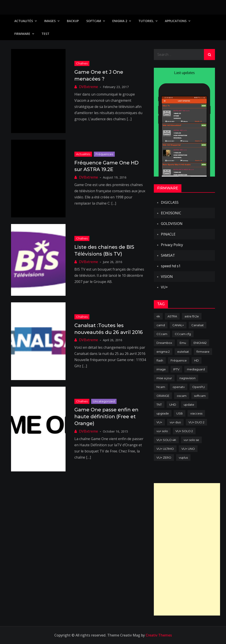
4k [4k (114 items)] (158, 316)
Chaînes (82, 63)
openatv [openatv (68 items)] (179, 387)
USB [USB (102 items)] (180, 413)
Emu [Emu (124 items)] (183, 343)
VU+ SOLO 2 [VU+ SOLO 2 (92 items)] (184, 431)
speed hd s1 (171, 266)
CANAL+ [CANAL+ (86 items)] (178, 325)
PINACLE (168, 234)
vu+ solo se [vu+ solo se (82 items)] (191, 440)
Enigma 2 (120, 21)
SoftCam (94, 21)
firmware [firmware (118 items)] (203, 352)
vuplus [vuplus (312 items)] (183, 458)
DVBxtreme (89, 87)
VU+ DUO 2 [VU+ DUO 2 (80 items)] (196, 422)
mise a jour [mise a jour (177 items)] (164, 378)
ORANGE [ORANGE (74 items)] (163, 396)
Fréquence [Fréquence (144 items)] (179, 360)
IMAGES (50, 21)
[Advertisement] (187, 549)
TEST (45, 34)
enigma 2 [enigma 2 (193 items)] (163, 352)
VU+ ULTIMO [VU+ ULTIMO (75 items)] (165, 449)
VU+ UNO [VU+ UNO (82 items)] (188, 449)
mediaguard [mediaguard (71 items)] (196, 369)
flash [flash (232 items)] (160, 360)
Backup (73, 21)
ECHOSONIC (171, 213)
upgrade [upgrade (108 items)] (163, 413)
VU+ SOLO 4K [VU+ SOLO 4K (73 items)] (166, 440)
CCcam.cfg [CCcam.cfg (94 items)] (183, 334)
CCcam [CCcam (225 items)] (162, 334)
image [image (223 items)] (161, 369)
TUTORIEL (146, 21)
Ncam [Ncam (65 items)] (161, 387)
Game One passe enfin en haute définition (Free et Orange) (106, 417)
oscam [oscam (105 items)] (182, 396)
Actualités (24, 21)
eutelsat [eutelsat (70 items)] (183, 352)
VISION (167, 277)
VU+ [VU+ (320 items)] (159, 422)
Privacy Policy (172, 245)
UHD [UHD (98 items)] (173, 405)
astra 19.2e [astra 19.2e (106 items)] (192, 316)
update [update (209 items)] (189, 405)
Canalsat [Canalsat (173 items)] (198, 325)
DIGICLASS (170, 202)
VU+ (164, 287)
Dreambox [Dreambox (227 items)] (164, 343)
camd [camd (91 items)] (161, 325)
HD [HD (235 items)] (197, 360)
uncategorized (104, 401)
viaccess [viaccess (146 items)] (196, 413)
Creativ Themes (159, 635)
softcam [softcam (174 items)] (200, 396)
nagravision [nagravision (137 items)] (187, 378)
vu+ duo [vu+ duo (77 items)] (175, 422)
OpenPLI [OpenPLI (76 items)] (199, 387)
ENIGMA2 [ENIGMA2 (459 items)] (200, 343)
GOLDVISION (172, 224)
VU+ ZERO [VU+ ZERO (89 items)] (164, 458)
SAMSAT (168, 255)
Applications (176, 21)
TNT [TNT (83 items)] (159, 405)
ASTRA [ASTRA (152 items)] (172, 316)
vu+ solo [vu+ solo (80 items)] (162, 431)
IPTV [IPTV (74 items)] (176, 369)
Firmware (22, 34)
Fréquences (104, 154)
